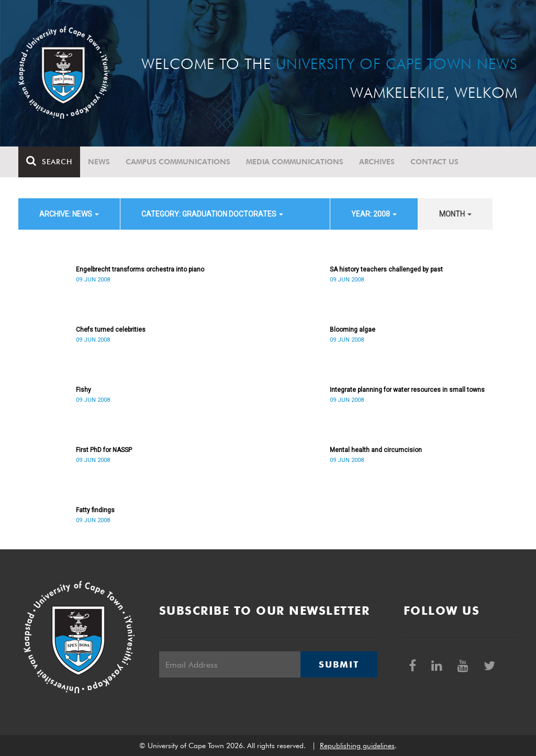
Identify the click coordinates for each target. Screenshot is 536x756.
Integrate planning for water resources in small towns (407, 390)
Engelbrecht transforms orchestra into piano (140, 269)
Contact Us (434, 162)
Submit (339, 664)
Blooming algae (353, 330)
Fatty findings (95, 510)
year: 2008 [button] (374, 214)
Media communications (295, 162)
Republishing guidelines (357, 746)
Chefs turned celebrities (111, 330)
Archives (377, 162)
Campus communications (178, 162)
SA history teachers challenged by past (386, 269)
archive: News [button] (69, 214)
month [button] (455, 214)
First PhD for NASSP (104, 450)
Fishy (83, 390)
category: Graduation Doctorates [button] (212, 214)
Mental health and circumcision (376, 450)
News (99, 162)
